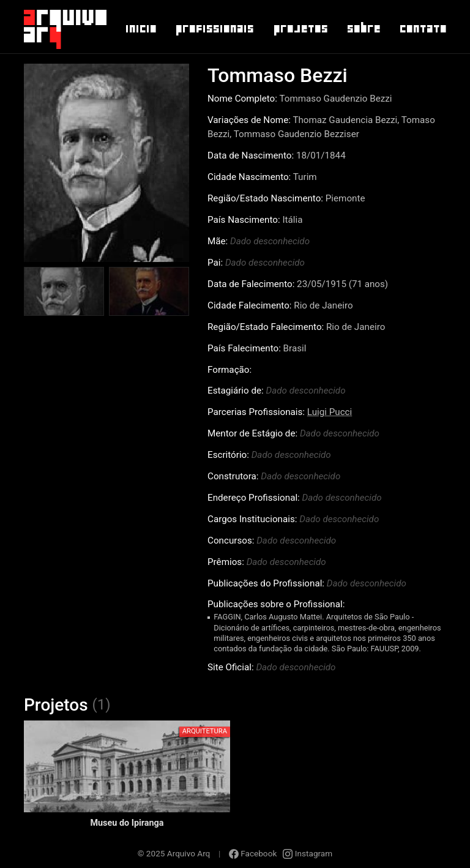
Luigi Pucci (330, 412)
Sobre (363, 29)
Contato (423, 29)
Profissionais (214, 29)
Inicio (140, 29)
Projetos (300, 29)
